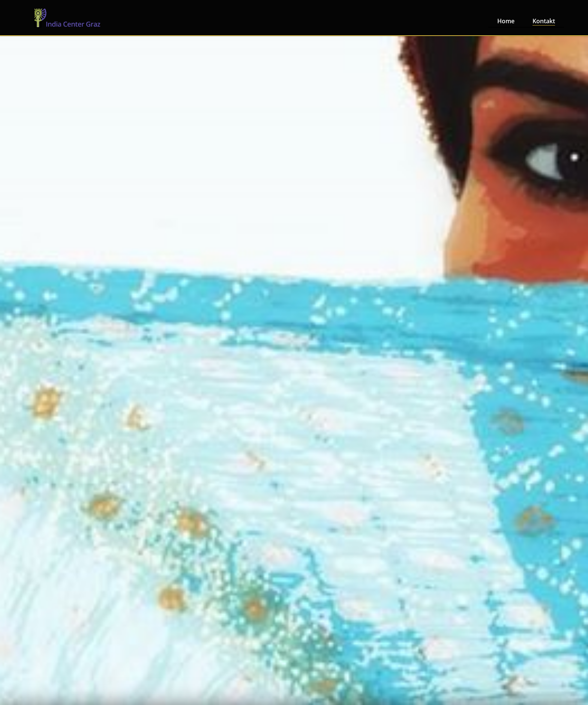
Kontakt (544, 21)
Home (506, 21)
